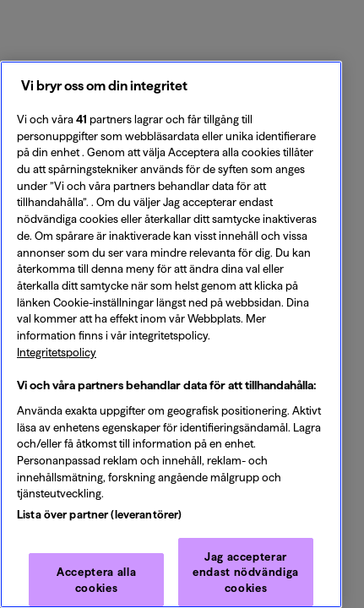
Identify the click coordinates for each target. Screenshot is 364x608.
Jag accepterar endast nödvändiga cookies (246, 572)
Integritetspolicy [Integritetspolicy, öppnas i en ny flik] (57, 352)
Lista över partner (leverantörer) (99, 514)
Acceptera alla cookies (96, 579)
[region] (171, 334)
